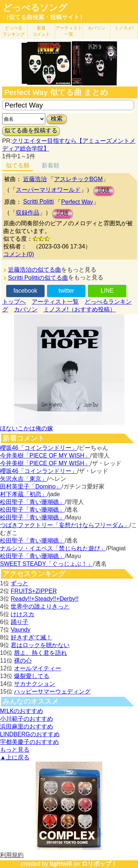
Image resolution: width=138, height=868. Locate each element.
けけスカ (22, 614)
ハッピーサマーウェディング (52, 691)
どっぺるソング (35, 8)
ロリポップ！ (99, 864)
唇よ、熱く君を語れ (40, 653)
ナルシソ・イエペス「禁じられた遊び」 (53, 548)
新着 (41, 31)
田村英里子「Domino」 (31, 486)
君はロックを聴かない (40, 645)
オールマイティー (38, 668)
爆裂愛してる (32, 676)
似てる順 (18, 165)
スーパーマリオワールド (48, 190)
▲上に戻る (15, 757)
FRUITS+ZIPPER (34, 591)
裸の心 (23, 661)
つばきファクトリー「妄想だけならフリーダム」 (65, 525)
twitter (66, 291)
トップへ (14, 302)
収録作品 (28, 213)
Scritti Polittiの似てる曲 (38, 278)
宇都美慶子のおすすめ (29, 742)
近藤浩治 (35, 179)
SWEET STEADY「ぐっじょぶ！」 (47, 564)
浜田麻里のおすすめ (26, 726)
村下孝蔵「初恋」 (24, 494)
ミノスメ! (124, 28)
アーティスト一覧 (55, 302)
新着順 (50, 165)
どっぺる (14, 31)
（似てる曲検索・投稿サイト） (44, 17)
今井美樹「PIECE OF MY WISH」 (45, 456)
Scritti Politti (39, 202)
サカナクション (35, 684)
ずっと (20, 583)
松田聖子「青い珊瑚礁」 (32, 502)
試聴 (104, 190)
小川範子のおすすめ (26, 719)
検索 (57, 119)
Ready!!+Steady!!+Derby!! (45, 599)
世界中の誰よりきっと (40, 606)
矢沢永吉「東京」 (24, 479)
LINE (107, 291)
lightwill (61, 864)
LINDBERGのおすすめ (30, 734)
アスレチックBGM (78, 179)
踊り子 (20, 622)
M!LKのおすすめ (22, 711)
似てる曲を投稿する (31, 130)
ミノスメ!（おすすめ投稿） (79, 309)
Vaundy (20, 630)
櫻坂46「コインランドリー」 (39, 448)
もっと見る (15, 750)
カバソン (96, 28)
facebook (25, 291)
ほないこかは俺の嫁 (26, 428)
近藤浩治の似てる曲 (35, 270)
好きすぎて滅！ (31, 637)
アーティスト (69, 31)
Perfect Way (77, 202)
